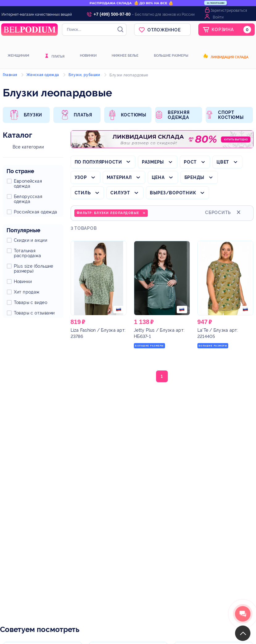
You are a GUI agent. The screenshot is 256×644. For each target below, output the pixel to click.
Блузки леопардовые (129, 75)
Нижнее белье (125, 56)
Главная (10, 75)
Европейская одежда (28, 184)
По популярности (98, 162)
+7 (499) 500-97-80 (112, 14)
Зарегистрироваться (229, 10)
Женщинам (19, 56)
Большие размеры (171, 56)
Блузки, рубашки (84, 75)
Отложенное (164, 30)
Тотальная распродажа (28, 253)
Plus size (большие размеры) (34, 269)
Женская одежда (43, 75)
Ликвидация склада (229, 57)
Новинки (88, 56)
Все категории (28, 147)
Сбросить (224, 212)
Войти (218, 17)
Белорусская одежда (28, 199)
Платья (58, 57)
